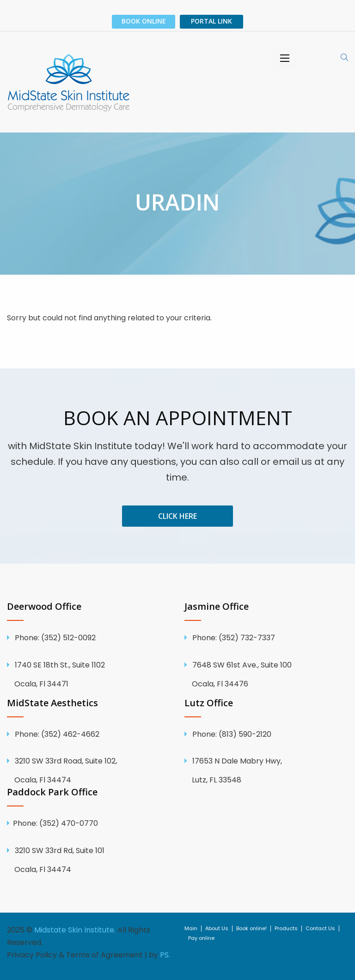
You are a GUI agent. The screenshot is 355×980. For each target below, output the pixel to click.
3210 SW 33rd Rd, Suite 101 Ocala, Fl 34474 (89, 860)
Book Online (144, 21)
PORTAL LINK (211, 21)
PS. (165, 955)
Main (191, 929)
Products (286, 929)
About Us (217, 929)
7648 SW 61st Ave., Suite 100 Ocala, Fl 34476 (266, 674)
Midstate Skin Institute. (75, 930)
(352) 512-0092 (54, 638)
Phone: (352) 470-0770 (55, 823)
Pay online (201, 938)
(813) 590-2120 (231, 734)
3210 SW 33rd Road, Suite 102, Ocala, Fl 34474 (89, 770)
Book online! (251, 929)
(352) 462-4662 (56, 734)
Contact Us (320, 929)
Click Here (177, 516)
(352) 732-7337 (233, 638)
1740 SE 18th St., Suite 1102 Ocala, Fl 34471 (89, 674)
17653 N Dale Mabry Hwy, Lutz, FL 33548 (266, 770)
